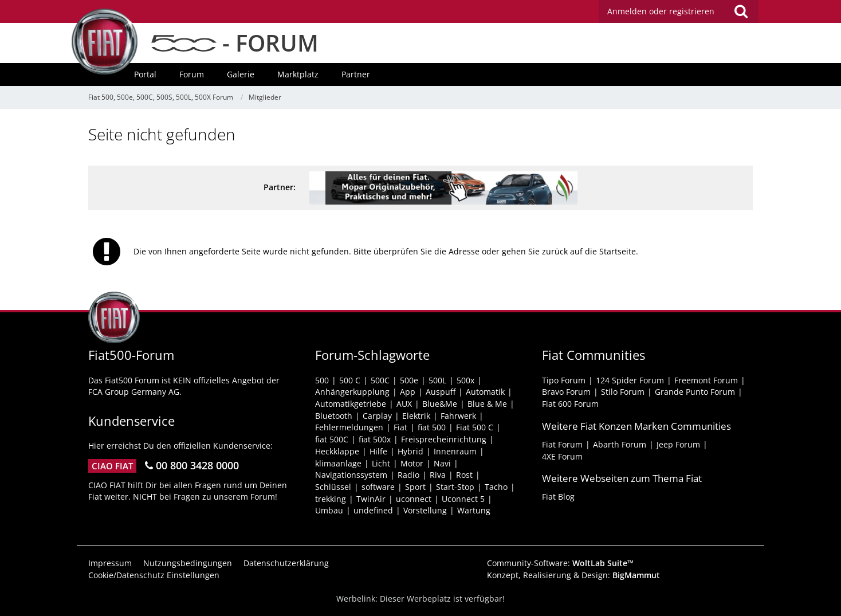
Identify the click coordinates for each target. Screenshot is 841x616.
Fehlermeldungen (349, 427)
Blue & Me (487, 404)
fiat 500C (332, 439)
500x (465, 380)
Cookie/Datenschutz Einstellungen (154, 575)
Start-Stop (455, 487)
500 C (350, 380)
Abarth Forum (620, 444)
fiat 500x (375, 439)
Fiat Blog (558, 497)
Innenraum (455, 451)
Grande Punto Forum (695, 392)
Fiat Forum (562, 444)
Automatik (485, 392)
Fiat (400, 427)
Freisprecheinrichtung (444, 439)
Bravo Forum (566, 392)
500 (322, 380)
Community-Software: (560, 563)
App (408, 392)
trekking (331, 499)
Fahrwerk (458, 416)
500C (380, 380)
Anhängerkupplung (352, 392)
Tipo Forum (564, 380)
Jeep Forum (678, 444)
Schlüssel (333, 487)
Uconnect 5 (463, 499)
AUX (404, 404)
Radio (408, 475)
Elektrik (416, 416)
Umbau (329, 510)
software (378, 487)
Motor (412, 463)
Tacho (496, 487)
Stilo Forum (623, 392)
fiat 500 (432, 427)
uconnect (414, 499)
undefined (373, 510)
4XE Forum (562, 456)
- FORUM (235, 43)
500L (437, 380)
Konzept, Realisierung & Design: (573, 575)
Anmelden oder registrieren (661, 11)
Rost (464, 475)
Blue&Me (440, 404)
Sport (415, 487)
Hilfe (378, 451)
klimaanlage (338, 463)
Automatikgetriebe (351, 404)
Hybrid (410, 451)
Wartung (474, 510)
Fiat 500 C (475, 427)
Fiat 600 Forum (570, 404)
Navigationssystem (351, 475)
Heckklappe (337, 451)
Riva (438, 475)
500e (409, 380)
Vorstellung (425, 510)
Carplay (377, 416)
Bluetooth (334, 416)
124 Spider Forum (630, 380)
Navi (442, 463)
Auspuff (441, 392)
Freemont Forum (706, 380)
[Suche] (741, 11)
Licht (381, 463)
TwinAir (371, 499)
